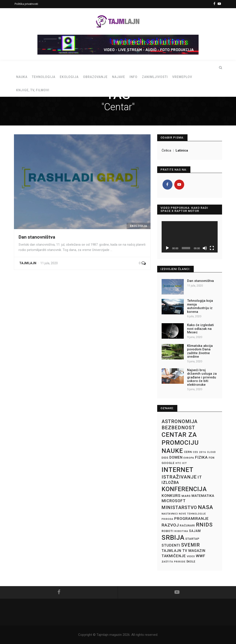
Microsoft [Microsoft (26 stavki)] (174, 501)
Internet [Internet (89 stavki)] (178, 470)
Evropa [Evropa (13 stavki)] (189, 458)
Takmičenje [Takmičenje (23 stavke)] (174, 556)
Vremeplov (182, 77)
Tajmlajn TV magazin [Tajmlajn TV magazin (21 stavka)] (184, 551)
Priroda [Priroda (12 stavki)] (167, 519)
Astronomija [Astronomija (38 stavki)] (180, 421)
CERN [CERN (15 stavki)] (188, 452)
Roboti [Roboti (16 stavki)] (168, 531)
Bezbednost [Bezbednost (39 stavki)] (178, 428)
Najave (119, 77)
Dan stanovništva (37, 237)
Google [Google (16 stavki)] (168, 463)
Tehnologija (44, 77)
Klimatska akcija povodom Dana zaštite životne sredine (200, 351)
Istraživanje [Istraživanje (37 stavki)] (179, 477)
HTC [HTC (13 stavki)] (178, 463)
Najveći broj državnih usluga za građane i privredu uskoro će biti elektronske (202, 377)
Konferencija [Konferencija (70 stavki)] (184, 489)
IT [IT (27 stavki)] (200, 477)
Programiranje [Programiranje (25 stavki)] (192, 519)
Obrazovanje (95, 77)
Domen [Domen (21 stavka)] (176, 457)
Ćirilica (167, 150)
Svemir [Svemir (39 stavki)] (191, 545)
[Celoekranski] (212, 248)
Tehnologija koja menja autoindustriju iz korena (200, 306)
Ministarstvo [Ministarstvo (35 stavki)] (179, 507)
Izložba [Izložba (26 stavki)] (170, 483)
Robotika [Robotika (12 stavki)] (181, 531)
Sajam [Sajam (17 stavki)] (195, 531)
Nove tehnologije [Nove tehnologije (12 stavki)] (192, 514)
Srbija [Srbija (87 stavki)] (173, 538)
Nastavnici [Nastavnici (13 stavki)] (170, 514)
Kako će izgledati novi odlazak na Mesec (200, 329)
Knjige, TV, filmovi (33, 90)
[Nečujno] (205, 248)
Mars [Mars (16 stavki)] (186, 496)
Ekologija (69, 77)
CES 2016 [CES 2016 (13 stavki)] (199, 452)
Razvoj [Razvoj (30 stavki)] (170, 525)
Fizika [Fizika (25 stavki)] (201, 457)
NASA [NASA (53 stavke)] (206, 507)
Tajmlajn (28, 263)
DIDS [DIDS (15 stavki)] (165, 458)
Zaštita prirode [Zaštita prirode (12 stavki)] (174, 562)
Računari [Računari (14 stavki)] (187, 526)
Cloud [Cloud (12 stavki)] (211, 452)
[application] (190, 237)
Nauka (22, 77)
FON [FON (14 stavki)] (212, 458)
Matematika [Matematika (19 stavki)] (203, 496)
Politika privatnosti (26, 4)
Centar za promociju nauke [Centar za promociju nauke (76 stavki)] (180, 443)
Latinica (182, 150)
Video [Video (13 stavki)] (191, 556)
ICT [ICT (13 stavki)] (185, 463)
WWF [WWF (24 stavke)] (201, 556)
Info (133, 77)
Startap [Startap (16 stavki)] (192, 539)
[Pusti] (167, 248)
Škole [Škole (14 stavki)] (191, 562)
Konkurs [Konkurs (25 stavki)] (171, 496)
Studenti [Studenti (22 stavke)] (171, 545)
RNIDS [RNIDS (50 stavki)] (204, 525)
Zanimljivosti (155, 77)
